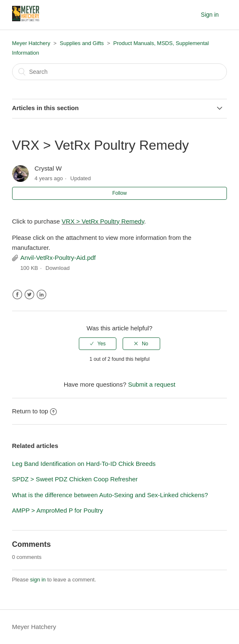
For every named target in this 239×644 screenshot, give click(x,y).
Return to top (35, 411)
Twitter (29, 295)
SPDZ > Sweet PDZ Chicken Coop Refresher (75, 479)
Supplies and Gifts (82, 43)
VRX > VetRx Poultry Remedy (103, 221)
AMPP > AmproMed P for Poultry (58, 510)
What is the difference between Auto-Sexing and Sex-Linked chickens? (110, 495)
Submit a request (152, 384)
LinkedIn (42, 295)
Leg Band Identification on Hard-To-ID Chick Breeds (84, 464)
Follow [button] (119, 193)
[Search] (120, 72)
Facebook (17, 295)
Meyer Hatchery (31, 43)
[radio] (98, 344)
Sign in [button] (210, 15)
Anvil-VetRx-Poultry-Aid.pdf (58, 258)
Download (58, 268)
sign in (38, 580)
